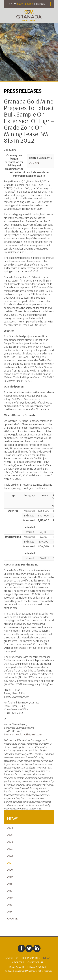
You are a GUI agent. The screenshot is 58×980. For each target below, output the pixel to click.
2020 (10, 870)
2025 (10, 835)
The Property (31, 958)
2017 (10, 891)
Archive (12, 919)
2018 (10, 884)
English (29, 4)
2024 (10, 842)
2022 (10, 856)
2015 (10, 905)
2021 (10, 863)
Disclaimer (16, 967)
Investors (12, 958)
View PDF (34, 163)
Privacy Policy (37, 967)
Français (41, 4)
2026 (10, 828)
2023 (10, 849)
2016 (10, 898)
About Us (18, 962)
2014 (10, 912)
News (47, 958)
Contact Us (35, 962)
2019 (10, 877)
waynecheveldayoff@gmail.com (24, 735)
